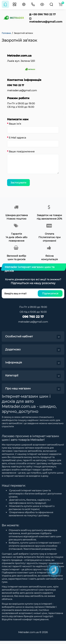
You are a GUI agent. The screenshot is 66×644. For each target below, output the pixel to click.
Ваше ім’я (15, 124)
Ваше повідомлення (22, 151)
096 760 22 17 (16, 85)
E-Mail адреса (17, 138)
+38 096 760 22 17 (42, 14)
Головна (6, 33)
